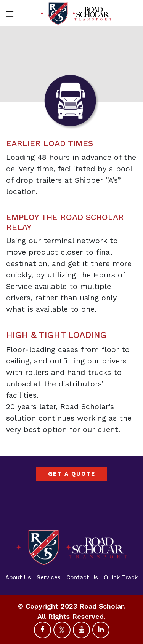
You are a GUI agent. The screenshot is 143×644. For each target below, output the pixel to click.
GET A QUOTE (72, 474)
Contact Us (82, 577)
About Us (18, 577)
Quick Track (121, 577)
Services (49, 577)
